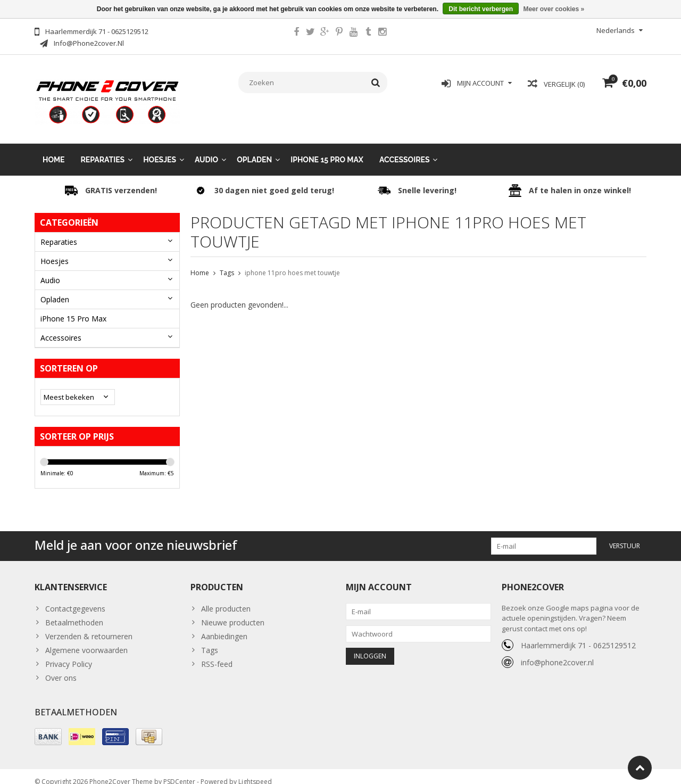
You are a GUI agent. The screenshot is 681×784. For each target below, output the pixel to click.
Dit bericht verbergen (481, 9)
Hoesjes (160, 149)
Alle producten (226, 598)
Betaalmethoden (74, 612)
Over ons (61, 667)
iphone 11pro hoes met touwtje (292, 262)
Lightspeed (255, 771)
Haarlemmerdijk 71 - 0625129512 (578, 635)
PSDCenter (179, 771)
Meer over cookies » (554, 9)
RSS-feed (217, 653)
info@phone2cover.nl (557, 652)
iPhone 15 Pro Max (327, 149)
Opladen (254, 149)
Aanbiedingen (224, 626)
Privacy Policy (69, 653)
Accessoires (405, 149)
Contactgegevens (75, 598)
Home (54, 149)
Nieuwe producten (233, 612)
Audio (206, 149)
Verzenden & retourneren (89, 626)
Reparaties (103, 149)
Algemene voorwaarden (86, 639)
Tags (227, 262)
